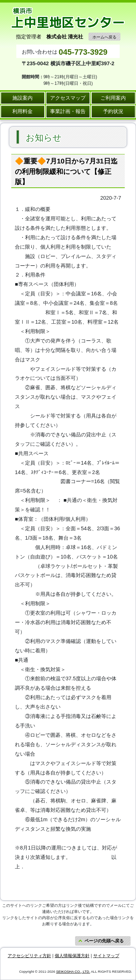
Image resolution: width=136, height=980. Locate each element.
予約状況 (113, 111)
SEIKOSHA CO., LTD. (73, 971)
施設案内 (22, 98)
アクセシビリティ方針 (29, 956)
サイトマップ (106, 956)
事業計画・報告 (68, 111)
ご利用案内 (113, 98)
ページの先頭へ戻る (104, 941)
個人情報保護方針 (72, 956)
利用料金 (22, 111)
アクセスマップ (68, 98)
